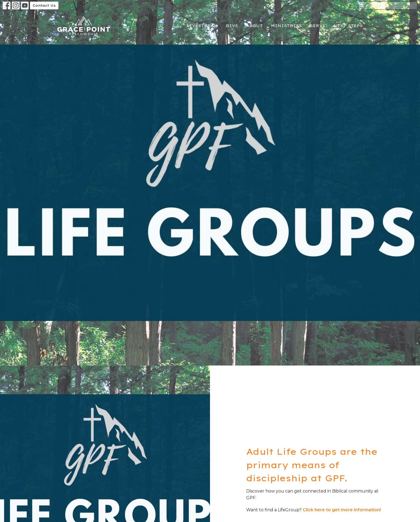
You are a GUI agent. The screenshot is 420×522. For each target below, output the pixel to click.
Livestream (202, 26)
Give (232, 26)
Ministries (286, 26)
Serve (318, 26)
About (254, 26)
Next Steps (348, 26)
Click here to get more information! (342, 510)
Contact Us (44, 5)
